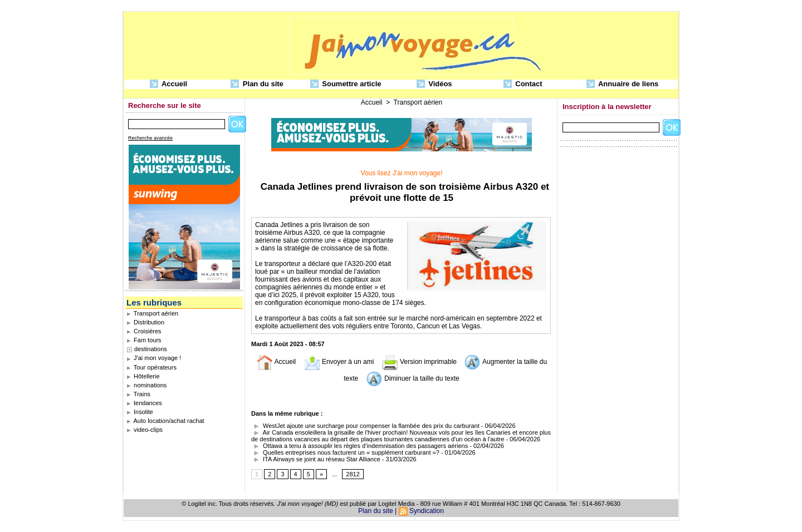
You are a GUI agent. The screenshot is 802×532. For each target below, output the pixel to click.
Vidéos (434, 84)
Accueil (168, 84)
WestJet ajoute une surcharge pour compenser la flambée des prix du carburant (365, 426)
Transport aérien (152, 313)
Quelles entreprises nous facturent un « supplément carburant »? (345, 452)
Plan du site (257, 84)
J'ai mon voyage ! (154, 358)
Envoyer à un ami (339, 362)
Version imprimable (419, 362)
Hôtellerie (143, 376)
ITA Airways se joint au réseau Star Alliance (316, 459)
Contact (523, 84)
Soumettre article (346, 84)
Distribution (145, 322)
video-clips (145, 430)
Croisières (144, 331)
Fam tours (144, 340)
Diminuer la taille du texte (413, 378)
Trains (138, 394)
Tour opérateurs (151, 367)
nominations (146, 385)
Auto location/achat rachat (165, 421)
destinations (151, 349)
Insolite (140, 412)
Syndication (427, 511)
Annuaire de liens (623, 84)
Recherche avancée (150, 138)
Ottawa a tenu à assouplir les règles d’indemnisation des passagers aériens (360, 446)
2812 (353, 474)
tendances (144, 403)
